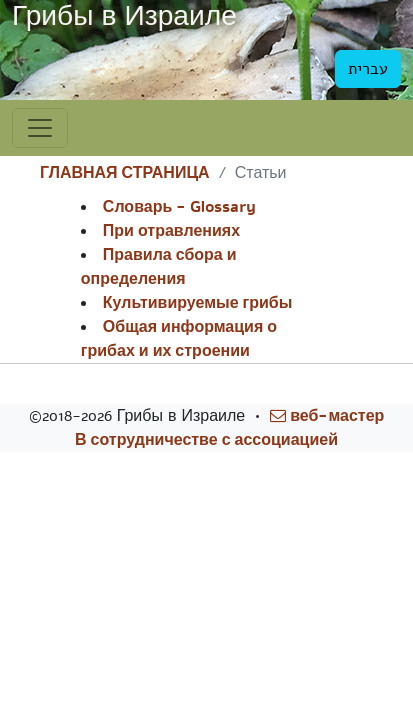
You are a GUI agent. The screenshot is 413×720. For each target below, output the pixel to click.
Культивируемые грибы (198, 303)
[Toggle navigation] (40, 128)
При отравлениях (171, 231)
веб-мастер (327, 416)
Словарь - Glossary (179, 207)
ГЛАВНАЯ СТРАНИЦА (125, 173)
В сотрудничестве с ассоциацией (206, 440)
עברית (368, 69)
